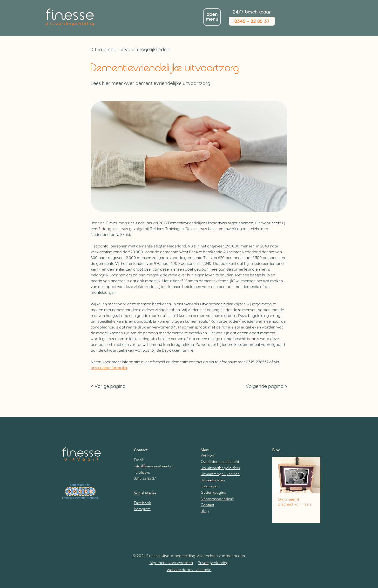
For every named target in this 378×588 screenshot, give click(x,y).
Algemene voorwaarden (171, 563)
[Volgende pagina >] (265, 386)
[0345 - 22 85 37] (252, 21)
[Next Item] (313, 475)
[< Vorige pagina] (113, 386)
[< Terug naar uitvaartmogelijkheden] (134, 49)
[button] (212, 17)
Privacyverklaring (213, 563)
